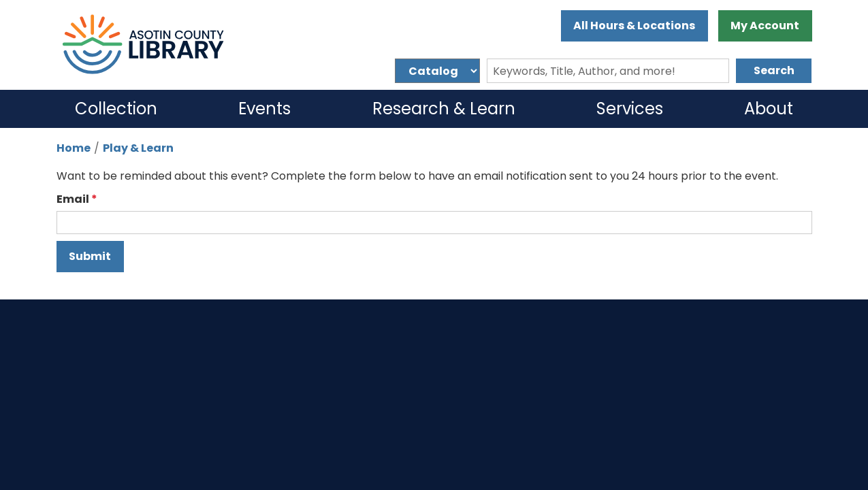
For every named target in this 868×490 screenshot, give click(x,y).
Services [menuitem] (630, 109)
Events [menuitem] (264, 109)
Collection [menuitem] (116, 109)
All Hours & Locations (634, 26)
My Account (765, 26)
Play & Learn (138, 148)
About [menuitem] (769, 109)
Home (74, 148)
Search (774, 70)
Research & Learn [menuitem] (444, 109)
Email (73, 199)
